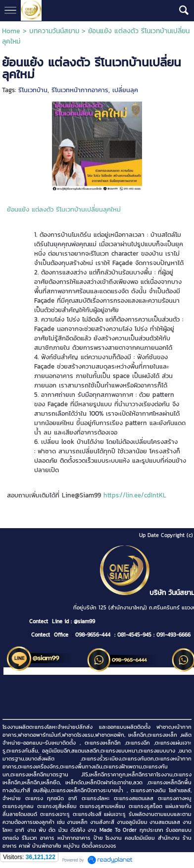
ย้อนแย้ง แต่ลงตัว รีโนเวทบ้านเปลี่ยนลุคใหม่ (64, 209)
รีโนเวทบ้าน (33, 90)
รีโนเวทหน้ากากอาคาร (80, 90)
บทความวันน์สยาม (54, 31)
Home (11, 31)
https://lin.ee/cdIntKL (135, 495)
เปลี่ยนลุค (125, 90)
